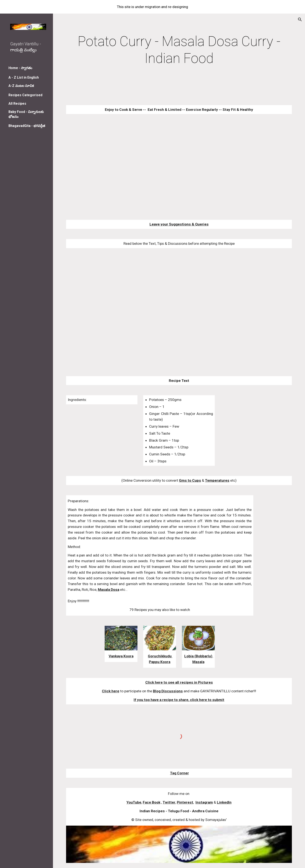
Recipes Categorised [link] (25, 95)
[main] (179, 50)
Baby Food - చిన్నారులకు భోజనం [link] (26, 114)
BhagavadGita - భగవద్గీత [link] (27, 126)
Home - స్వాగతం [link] (20, 68)
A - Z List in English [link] (24, 77)
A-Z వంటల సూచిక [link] (21, 86)
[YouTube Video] (160, 167)
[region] (152, 7)
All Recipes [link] (17, 104)
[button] (300, 19)
